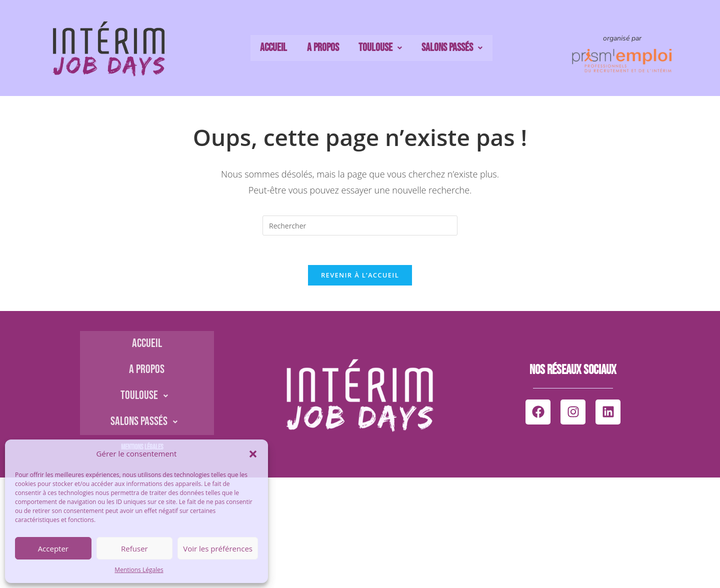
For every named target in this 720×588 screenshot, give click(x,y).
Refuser (134, 548)
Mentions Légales (139, 570)
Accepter (53, 548)
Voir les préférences (218, 548)
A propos (324, 48)
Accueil (278, 48)
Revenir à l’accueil (360, 276)
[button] (253, 454)
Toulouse (377, 48)
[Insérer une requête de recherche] (360, 225)
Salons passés (447, 48)
